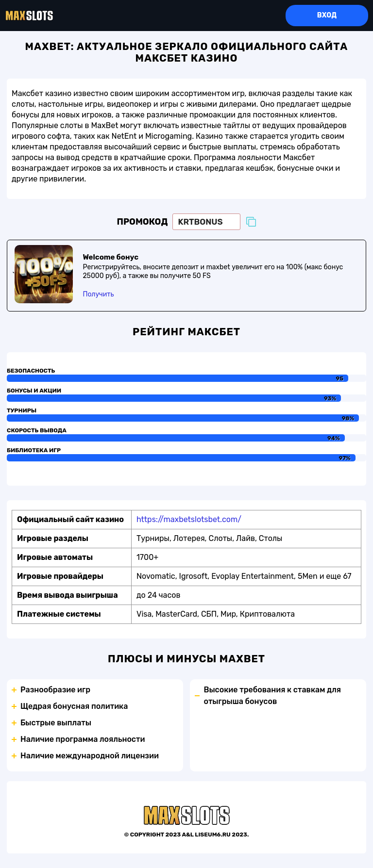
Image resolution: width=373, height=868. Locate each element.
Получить (98, 294)
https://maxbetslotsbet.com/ (189, 519)
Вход (327, 15)
